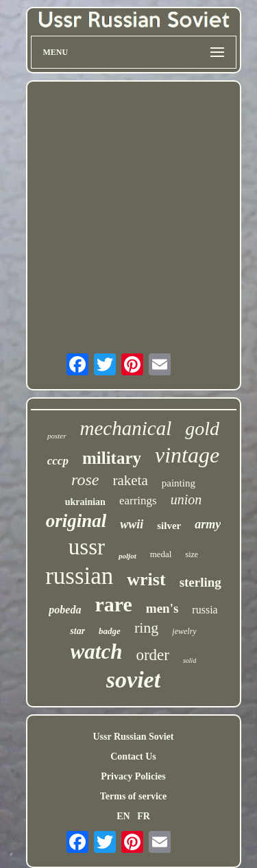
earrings (138, 501)
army (208, 524)
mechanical (126, 428)
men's (162, 608)
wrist (146, 579)
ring (146, 627)
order (152, 655)
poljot (127, 556)
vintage (187, 455)
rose (85, 480)
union (186, 500)
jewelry (184, 631)
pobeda (65, 610)
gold (202, 429)
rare (113, 604)
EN (123, 816)
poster (57, 436)
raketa (130, 480)
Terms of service (133, 796)
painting (179, 483)
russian (79, 576)
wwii (132, 524)
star (77, 631)
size (192, 554)
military (112, 458)
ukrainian (85, 502)
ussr (87, 547)
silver (169, 526)
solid (189, 660)
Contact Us (133, 756)
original (76, 521)
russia (205, 610)
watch (97, 652)
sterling (200, 582)
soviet (133, 680)
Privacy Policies (133, 776)
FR (144, 816)
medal (161, 554)
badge (110, 631)
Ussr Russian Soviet (134, 737)
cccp (58, 461)
